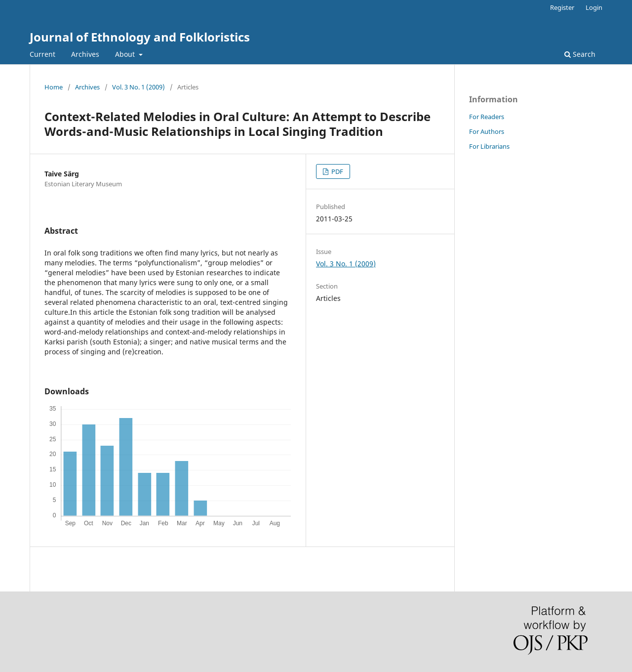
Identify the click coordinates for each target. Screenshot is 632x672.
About (126, 54)
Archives (85, 54)
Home (54, 87)
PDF (336, 171)
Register (562, 7)
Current (42, 54)
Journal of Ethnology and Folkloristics (140, 37)
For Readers (487, 117)
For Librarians (489, 146)
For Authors (487, 131)
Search (580, 54)
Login (594, 7)
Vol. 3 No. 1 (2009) (138, 87)
